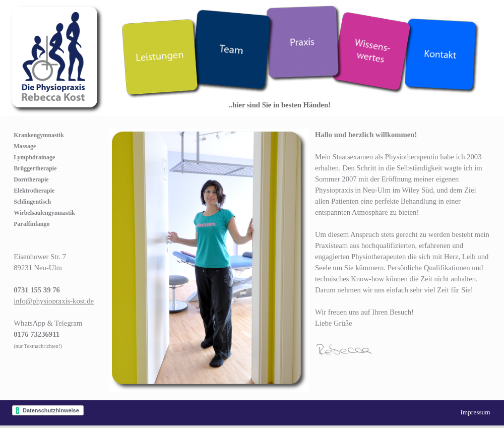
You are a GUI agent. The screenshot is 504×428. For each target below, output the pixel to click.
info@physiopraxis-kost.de (54, 301)
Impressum (475, 412)
